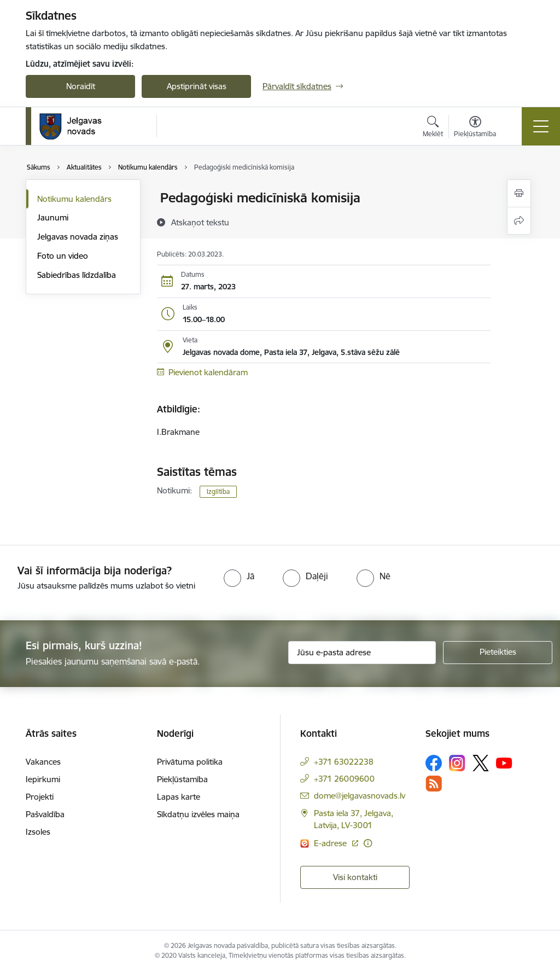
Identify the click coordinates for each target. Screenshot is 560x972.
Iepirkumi (43, 779)
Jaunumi (53, 217)
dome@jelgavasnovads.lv (360, 796)
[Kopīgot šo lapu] (519, 221)
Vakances (43, 762)
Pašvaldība (45, 814)
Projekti (40, 797)
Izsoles (38, 832)
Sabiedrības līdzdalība (77, 275)
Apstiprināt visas (197, 86)
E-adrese (331, 843)
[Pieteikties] (498, 653)
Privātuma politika (190, 762)
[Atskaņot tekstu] (200, 222)
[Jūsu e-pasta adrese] (362, 653)
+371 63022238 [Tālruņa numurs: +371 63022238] (344, 762)
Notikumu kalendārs (74, 199)
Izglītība (218, 491)
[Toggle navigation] (541, 126)
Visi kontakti (355, 877)
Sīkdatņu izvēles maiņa (198, 814)
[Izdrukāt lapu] (519, 193)
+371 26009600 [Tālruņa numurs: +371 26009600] (344, 779)
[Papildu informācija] (368, 843)
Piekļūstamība (182, 779)
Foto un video (63, 256)
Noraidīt (81, 86)
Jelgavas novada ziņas (78, 237)
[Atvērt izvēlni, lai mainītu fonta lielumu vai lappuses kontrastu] (475, 128)
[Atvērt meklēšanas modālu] (433, 128)
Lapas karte (179, 797)
